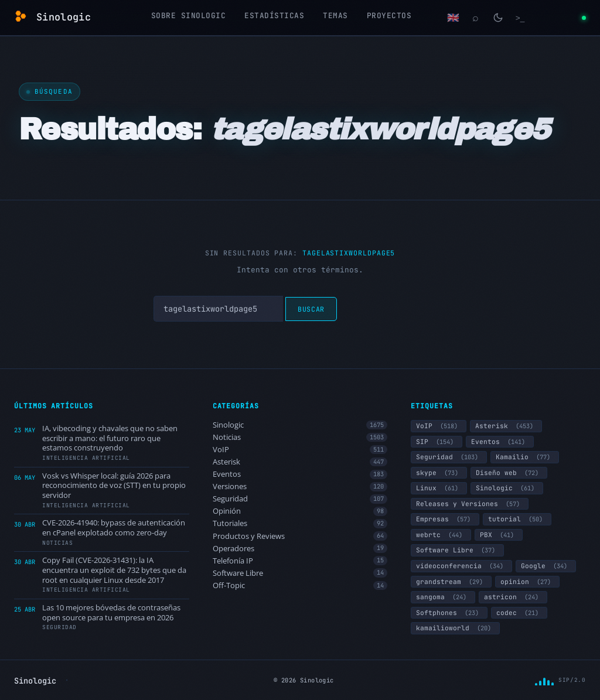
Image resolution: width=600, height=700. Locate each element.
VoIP (300, 450)
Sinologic (300, 425)
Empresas (445, 519)
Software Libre (300, 573)
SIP (437, 442)
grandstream (451, 582)
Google (546, 566)
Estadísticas (274, 16)
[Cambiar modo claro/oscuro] (498, 18)
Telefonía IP (300, 561)
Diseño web (509, 473)
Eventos (300, 474)
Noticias (300, 437)
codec (519, 613)
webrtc (441, 535)
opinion (527, 582)
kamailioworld (455, 628)
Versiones (300, 486)
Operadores (300, 549)
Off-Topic (300, 585)
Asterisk (300, 462)
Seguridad (300, 499)
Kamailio (525, 457)
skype (439, 473)
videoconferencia (461, 566)
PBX (499, 535)
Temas (335, 16)
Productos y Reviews (300, 536)
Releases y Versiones (470, 504)
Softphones (449, 613)
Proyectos (389, 16)
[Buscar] (476, 18)
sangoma (443, 597)
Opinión (300, 511)
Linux (439, 488)
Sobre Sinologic (189, 16)
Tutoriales (300, 523)
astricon (513, 597)
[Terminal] (520, 18)
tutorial (517, 519)
